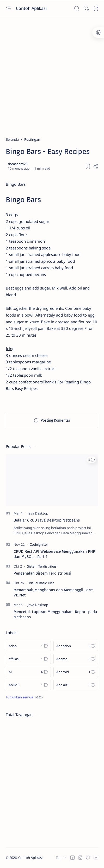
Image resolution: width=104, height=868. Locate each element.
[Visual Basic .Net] (41, 583)
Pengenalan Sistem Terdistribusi (42, 573)
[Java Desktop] (38, 513)
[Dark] (86, 8)
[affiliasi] (28, 659)
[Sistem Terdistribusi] (42, 566)
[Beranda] (12, 139)
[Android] (76, 672)
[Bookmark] (96, 8)
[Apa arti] (76, 685)
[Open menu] (8, 8)
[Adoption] (76, 646)
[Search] (77, 8)
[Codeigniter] (39, 544)
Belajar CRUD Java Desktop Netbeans (47, 520)
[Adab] (28, 646)
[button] (91, 460)
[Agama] (76, 659)
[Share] (96, 166)
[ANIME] (28, 685)
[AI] (28, 672)
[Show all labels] (24, 697)
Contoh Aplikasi (32, 8)
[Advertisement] (52, 75)
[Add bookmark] (88, 166)
